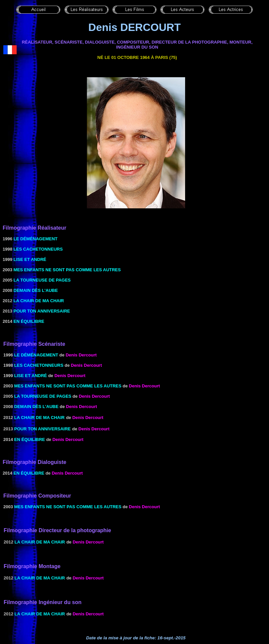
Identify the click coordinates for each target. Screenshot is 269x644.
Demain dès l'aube (36, 290)
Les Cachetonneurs (38, 249)
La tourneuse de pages (42, 280)
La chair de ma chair (39, 301)
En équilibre (29, 321)
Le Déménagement (36, 239)
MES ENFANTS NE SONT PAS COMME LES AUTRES (67, 270)
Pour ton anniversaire (42, 311)
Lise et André (30, 259)
